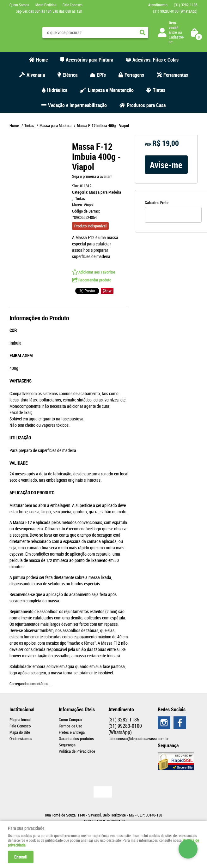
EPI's (101, 75)
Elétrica (70, 75)
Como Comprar (71, 720)
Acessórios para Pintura (89, 60)
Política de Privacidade (77, 751)
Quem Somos (19, 5)
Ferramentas (176, 75)
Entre (173, 32)
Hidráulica (57, 90)
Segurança (67, 745)
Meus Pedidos (46, 5)
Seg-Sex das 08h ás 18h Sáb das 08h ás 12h (49, 11)
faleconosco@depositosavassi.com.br (139, 738)
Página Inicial (20, 720)
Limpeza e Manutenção (111, 90)
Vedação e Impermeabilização (77, 105)
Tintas (159, 90)
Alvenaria (36, 75)
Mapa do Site (20, 732)
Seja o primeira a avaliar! (92, 176)
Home (42, 60)
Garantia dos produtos (76, 738)
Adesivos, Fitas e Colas (155, 60)
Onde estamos (21, 738)
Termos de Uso (70, 726)
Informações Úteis (77, 709)
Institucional (22, 709)
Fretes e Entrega (72, 732)
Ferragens (134, 75)
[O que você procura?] (143, 33)
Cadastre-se (177, 39)
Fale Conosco (73, 5)
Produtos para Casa (146, 105)
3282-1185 (186, 5)
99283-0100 (175, 11)
